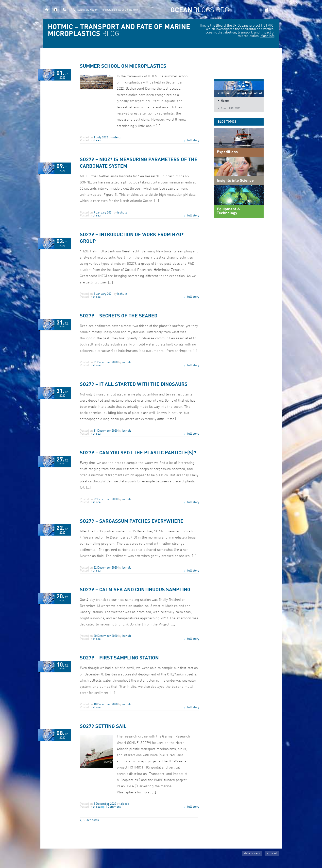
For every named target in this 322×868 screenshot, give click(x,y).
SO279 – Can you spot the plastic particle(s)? (138, 453)
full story (193, 141)
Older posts (89, 820)
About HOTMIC (230, 109)
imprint (272, 853)
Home (225, 101)
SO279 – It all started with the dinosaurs (134, 385)
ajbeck (125, 804)
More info (267, 36)
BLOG (119, 31)
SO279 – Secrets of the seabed (119, 316)
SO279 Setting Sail (103, 727)
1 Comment (113, 807)
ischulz (122, 213)
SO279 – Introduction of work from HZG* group (132, 238)
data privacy (252, 853)
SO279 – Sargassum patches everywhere (132, 522)
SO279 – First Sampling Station (119, 658)
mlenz (117, 138)
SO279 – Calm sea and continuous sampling (135, 590)
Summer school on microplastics (123, 66)
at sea (97, 141)
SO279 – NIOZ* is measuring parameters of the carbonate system (139, 163)
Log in (273, 10)
